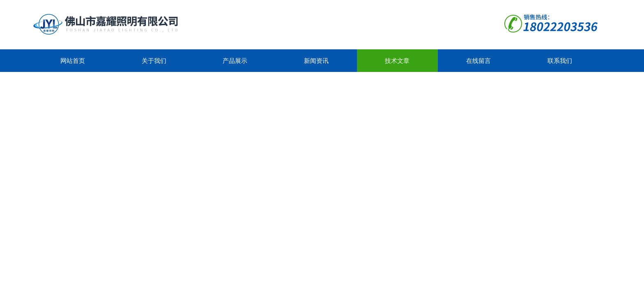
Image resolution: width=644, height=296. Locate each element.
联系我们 (560, 61)
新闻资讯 (316, 61)
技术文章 (397, 61)
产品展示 (235, 61)
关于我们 (154, 61)
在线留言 (478, 61)
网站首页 (73, 61)
